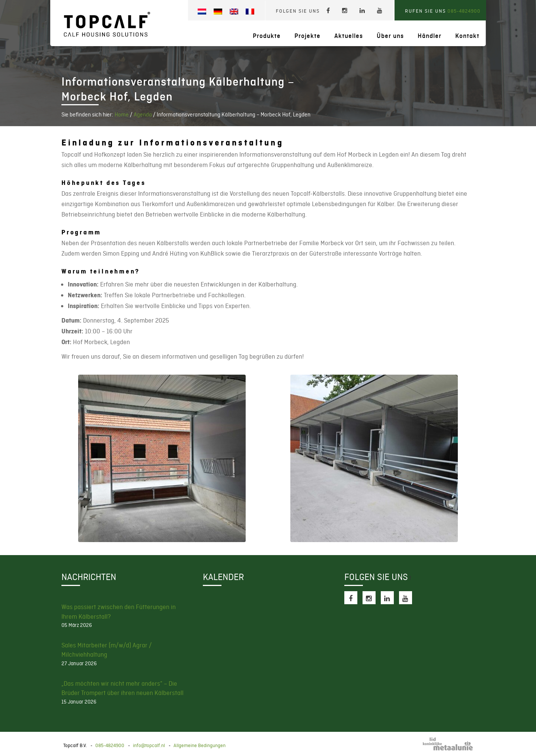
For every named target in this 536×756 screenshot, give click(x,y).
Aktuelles (349, 36)
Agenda (143, 115)
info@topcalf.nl (149, 745)
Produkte (267, 36)
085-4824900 (464, 11)
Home (122, 115)
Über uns (390, 36)
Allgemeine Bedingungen (200, 745)
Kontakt (467, 36)
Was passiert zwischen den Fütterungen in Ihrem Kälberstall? (119, 612)
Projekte (307, 36)
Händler (430, 36)
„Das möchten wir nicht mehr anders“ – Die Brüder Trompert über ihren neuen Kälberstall (122, 688)
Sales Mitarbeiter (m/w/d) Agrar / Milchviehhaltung (107, 650)
